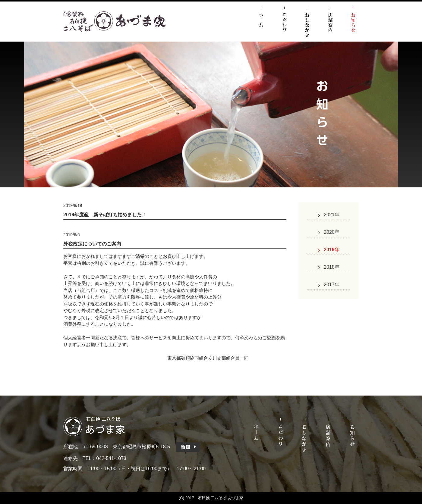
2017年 (332, 285)
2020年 (332, 232)
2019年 (332, 250)
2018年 (332, 267)
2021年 (332, 215)
